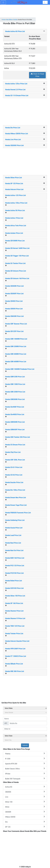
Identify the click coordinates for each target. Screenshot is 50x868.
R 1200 (25, 759)
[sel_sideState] (25, 736)
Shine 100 (25, 802)
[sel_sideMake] (25, 708)
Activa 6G (25, 787)
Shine (25, 807)
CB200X (25, 792)
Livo (25, 797)
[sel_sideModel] (25, 713)
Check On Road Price (37, 75)
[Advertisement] (25, 111)
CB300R (25, 812)
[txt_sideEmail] (25, 729)
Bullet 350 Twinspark (25, 779)
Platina (25, 754)
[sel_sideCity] (25, 740)
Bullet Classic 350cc (25, 769)
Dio (25, 822)
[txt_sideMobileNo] (28, 723)
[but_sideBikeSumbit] (25, 745)
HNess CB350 (25, 817)
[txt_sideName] (25, 719)
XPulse (25, 774)
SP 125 (25, 827)
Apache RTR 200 (25, 764)
